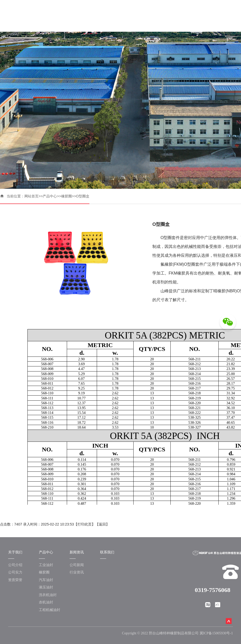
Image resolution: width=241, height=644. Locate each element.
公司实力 (15, 572)
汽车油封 (46, 580)
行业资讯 (77, 572)
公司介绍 (15, 565)
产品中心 (50, 196)
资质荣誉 (15, 580)
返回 (102, 524)
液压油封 (46, 587)
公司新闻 (77, 565)
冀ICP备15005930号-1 (216, 633)
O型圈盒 (83, 196)
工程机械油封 (50, 610)
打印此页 (85, 524)
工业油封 (46, 565)
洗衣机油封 (48, 595)
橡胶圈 (67, 196)
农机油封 (46, 602)
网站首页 (31, 196)
